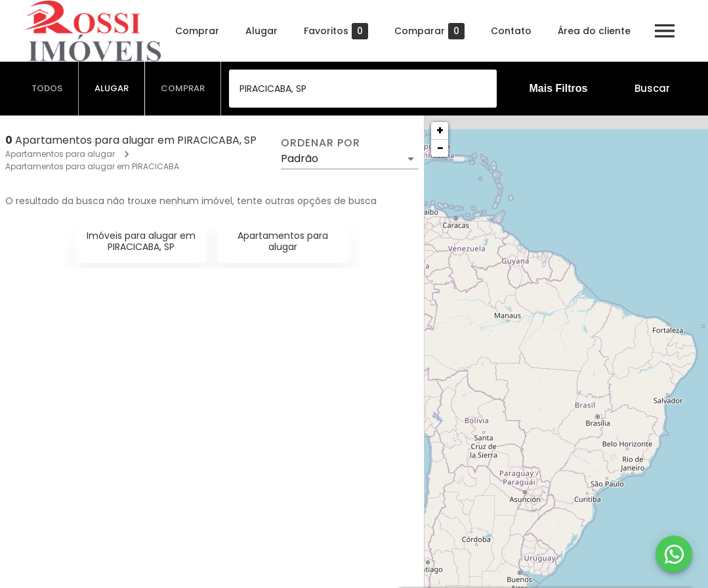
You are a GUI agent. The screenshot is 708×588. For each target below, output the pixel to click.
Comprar (197, 31)
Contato (511, 31)
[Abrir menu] (665, 31)
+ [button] (440, 130)
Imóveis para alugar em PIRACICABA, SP (141, 241)
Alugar (261, 31)
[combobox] (363, 89)
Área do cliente (594, 31)
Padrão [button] (300, 158)
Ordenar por (320, 143)
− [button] (440, 148)
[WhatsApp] (674, 554)
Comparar (429, 31)
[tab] (47, 89)
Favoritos (336, 31)
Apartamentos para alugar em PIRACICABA (92, 166)
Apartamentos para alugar (60, 154)
